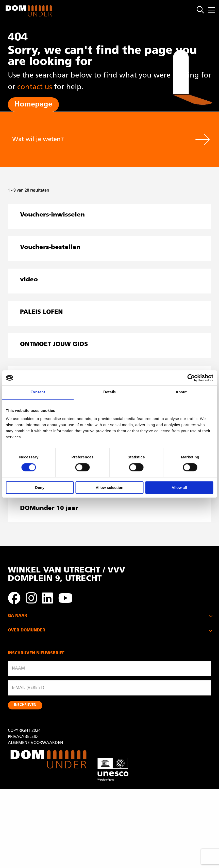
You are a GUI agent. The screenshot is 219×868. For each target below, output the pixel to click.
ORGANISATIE (21, 696)
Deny (40, 487)
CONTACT (17, 714)
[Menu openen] (212, 10)
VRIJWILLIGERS (22, 690)
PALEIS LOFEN (21, 626)
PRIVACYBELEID (23, 816)
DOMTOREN (19, 632)
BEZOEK (15, 678)
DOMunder (29, 11)
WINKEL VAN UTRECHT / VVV (36, 651)
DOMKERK (18, 639)
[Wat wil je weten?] (101, 139)
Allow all (179, 487)
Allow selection (110, 487)
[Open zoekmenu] (202, 10)
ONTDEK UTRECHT (26, 645)
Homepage (33, 105)
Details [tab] (110, 392)
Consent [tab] (38, 392)
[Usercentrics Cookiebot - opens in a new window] (191, 378)
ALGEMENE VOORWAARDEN (36, 822)
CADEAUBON (21, 684)
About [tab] (181, 392)
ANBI (13, 702)
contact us (35, 87)
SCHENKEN (18, 708)
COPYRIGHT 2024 (24, 810)
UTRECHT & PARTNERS (29, 657)
